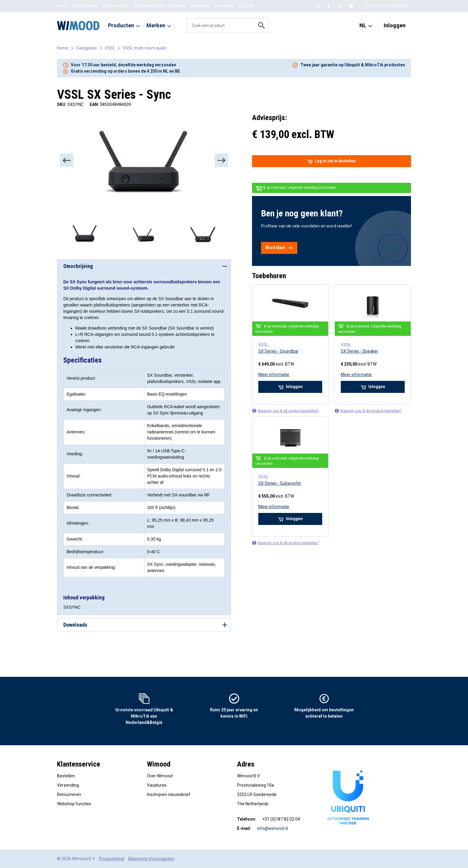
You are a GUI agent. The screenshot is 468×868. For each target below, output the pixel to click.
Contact (246, 6)
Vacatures (200, 6)
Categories (87, 48)
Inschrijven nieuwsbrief (169, 794)
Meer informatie (274, 375)
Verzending (68, 785)
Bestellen (66, 776)
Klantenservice (79, 764)
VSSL (110, 48)
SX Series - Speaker (360, 351)
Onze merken (116, 6)
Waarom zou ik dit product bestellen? (285, 411)
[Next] (221, 160)
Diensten (177, 6)
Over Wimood (85, 6)
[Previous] (67, 160)
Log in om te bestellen (331, 161)
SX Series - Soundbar (278, 351)
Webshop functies (74, 804)
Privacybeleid (112, 859)
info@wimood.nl (273, 828)
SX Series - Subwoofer (280, 483)
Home (62, 6)
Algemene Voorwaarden (151, 859)
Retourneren (69, 794)
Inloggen (395, 25)
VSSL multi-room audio (145, 48)
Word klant (279, 248)
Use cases (224, 6)
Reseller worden (149, 6)
